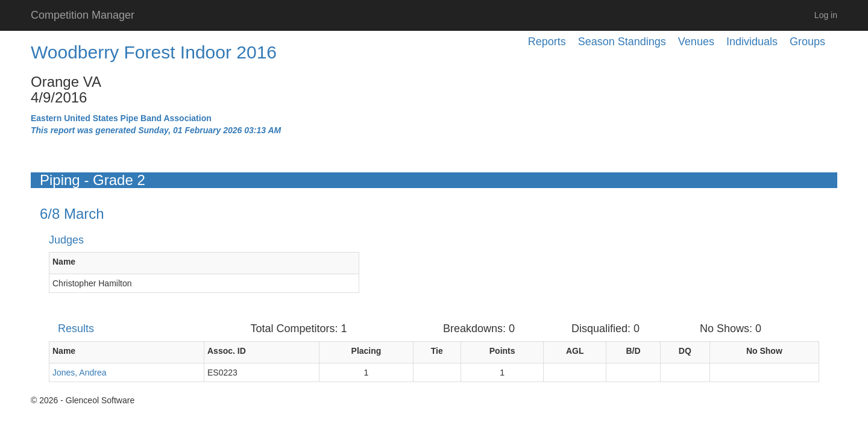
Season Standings (622, 42)
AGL (575, 351)
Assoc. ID (227, 351)
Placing (366, 351)
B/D (633, 351)
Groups (807, 42)
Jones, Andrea (80, 373)
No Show (764, 351)
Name (64, 262)
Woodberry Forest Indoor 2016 (154, 52)
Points (502, 351)
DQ (685, 351)
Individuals (752, 42)
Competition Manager (83, 15)
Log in (826, 15)
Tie (437, 351)
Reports (547, 42)
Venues (696, 42)
